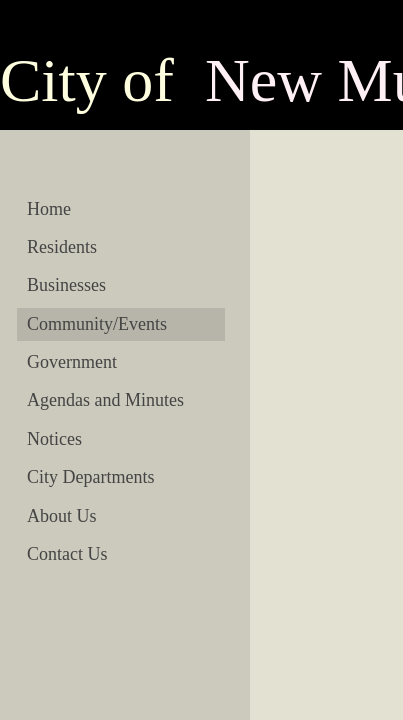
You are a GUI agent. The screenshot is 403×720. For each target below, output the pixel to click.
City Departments (90, 477)
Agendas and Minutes (105, 400)
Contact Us (67, 554)
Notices (54, 439)
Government (72, 362)
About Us (62, 516)
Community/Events (97, 324)
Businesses (66, 285)
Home (49, 209)
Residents (62, 247)
